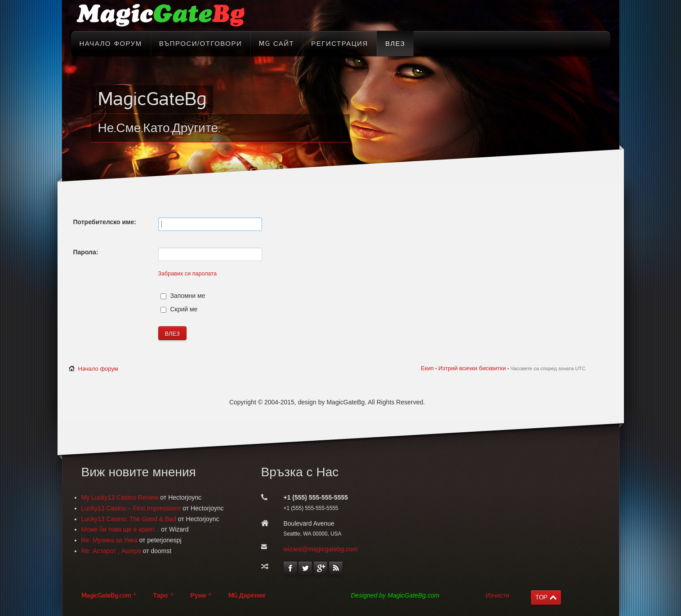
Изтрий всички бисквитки (472, 368)
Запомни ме (183, 296)
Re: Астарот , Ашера (111, 551)
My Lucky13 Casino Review (120, 497)
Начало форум (98, 369)
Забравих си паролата (187, 274)
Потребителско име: (105, 222)
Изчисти (498, 595)
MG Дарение (247, 596)
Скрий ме (179, 309)
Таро (161, 596)
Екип (427, 368)
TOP (541, 597)
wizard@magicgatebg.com (321, 549)
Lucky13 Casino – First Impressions (131, 508)
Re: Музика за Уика (109, 540)
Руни (198, 596)
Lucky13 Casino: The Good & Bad (129, 519)
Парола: (86, 252)
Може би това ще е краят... (120, 529)
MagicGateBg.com (106, 596)
